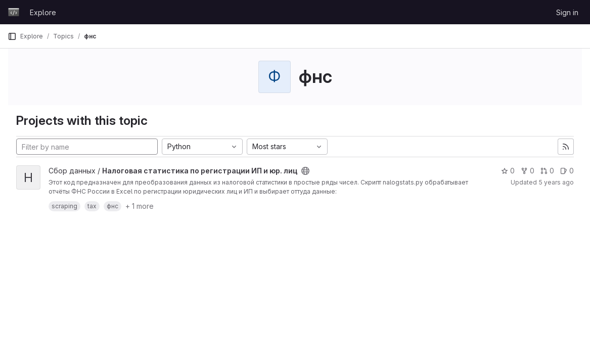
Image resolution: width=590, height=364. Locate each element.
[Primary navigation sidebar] (12, 36)
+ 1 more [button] (140, 206)
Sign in (567, 12)
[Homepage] (14, 12)
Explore (43, 12)
